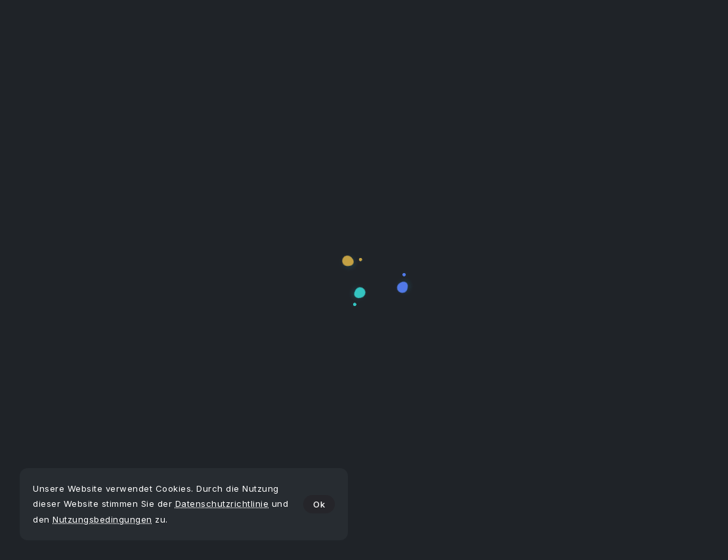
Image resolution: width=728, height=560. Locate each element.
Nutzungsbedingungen (102, 519)
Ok (319, 504)
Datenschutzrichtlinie (222, 504)
